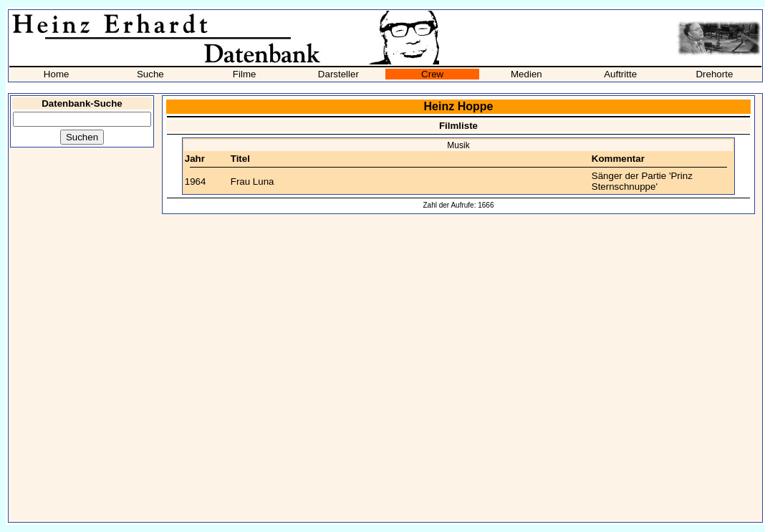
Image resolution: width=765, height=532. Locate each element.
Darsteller (338, 74)
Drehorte (714, 74)
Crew (432, 74)
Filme (245, 74)
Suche (150, 74)
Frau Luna (252, 182)
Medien (526, 74)
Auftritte (620, 74)
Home (57, 74)
